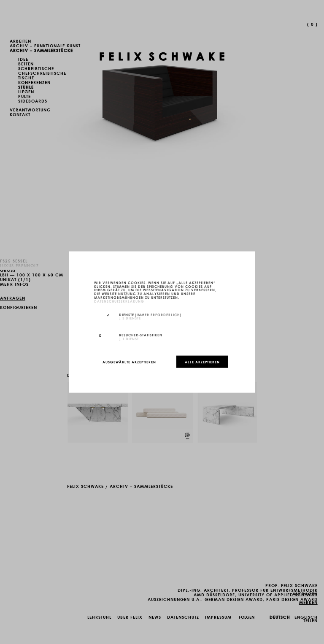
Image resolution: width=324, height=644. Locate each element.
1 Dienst (129, 338)
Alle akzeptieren (202, 362)
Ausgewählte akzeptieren (129, 362)
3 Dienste (130, 318)
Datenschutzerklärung (119, 300)
